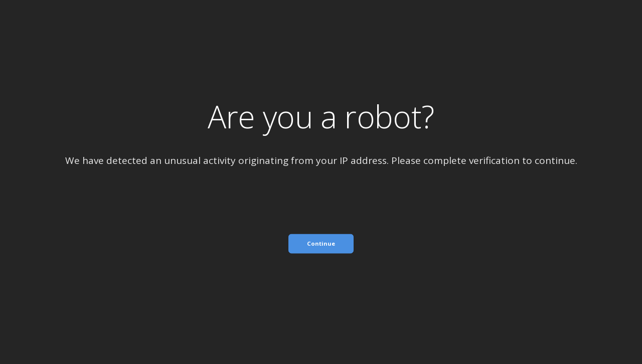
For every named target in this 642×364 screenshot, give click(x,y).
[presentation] (321, 274)
